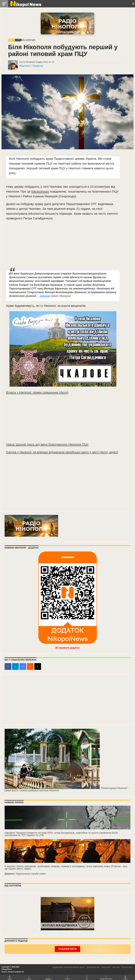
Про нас (116, 967)
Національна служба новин (31, 874)
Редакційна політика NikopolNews (69, 967)
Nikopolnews (40, 191)
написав (45, 296)
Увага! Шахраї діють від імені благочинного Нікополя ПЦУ (47, 444)
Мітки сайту (128, 967)
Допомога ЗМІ (93, 967)
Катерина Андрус (34, 62)
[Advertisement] (63, 246)
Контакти (106, 967)
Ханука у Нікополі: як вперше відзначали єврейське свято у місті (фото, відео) (62, 452)
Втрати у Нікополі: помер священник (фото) (37, 392)
